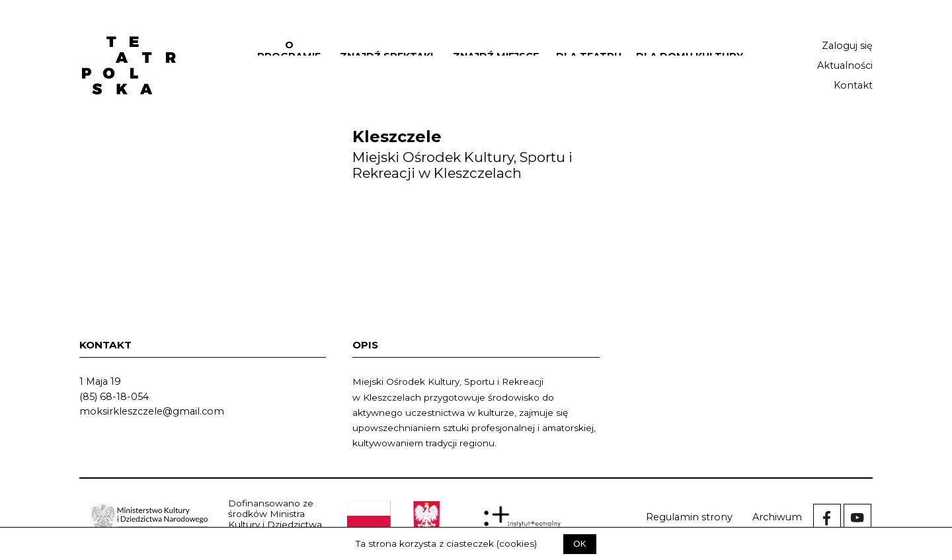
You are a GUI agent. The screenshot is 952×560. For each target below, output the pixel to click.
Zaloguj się (847, 46)
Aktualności (845, 65)
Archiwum (777, 517)
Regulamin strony (689, 517)
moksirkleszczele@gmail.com (152, 411)
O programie (289, 51)
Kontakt (853, 85)
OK (579, 544)
